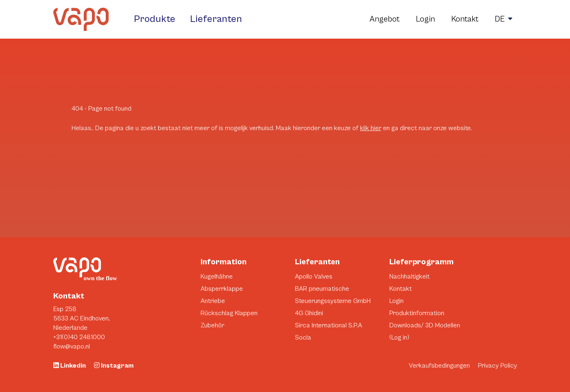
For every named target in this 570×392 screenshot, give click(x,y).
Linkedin (70, 366)
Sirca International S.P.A (329, 325)
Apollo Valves (314, 277)
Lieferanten (216, 19)
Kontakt (465, 19)
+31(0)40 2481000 (79, 337)
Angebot (384, 19)
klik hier (371, 128)
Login (425, 19)
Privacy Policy (498, 366)
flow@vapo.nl (72, 346)
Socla (303, 338)
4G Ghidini (309, 313)
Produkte (155, 19)
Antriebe (213, 301)
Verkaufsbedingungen (439, 366)
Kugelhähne (217, 277)
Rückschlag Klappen (229, 313)
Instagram (114, 366)
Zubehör (212, 325)
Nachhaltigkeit (409, 277)
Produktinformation (417, 313)
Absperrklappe (222, 289)
